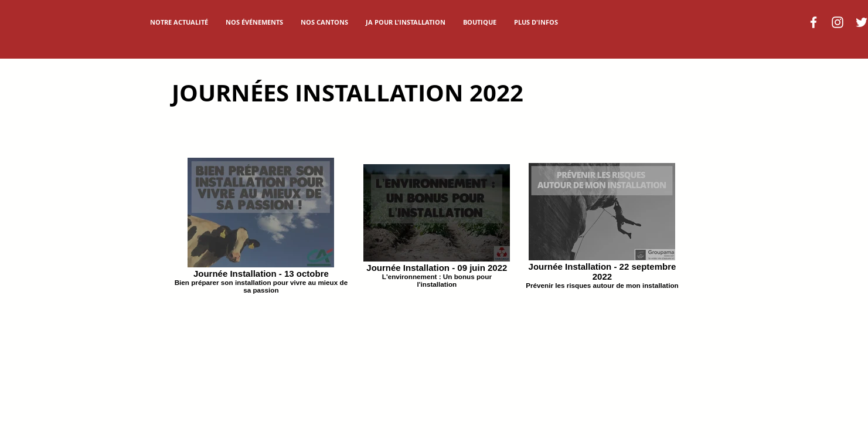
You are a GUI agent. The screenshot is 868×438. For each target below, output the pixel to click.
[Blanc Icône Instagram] (838, 22)
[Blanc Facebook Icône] (813, 22)
